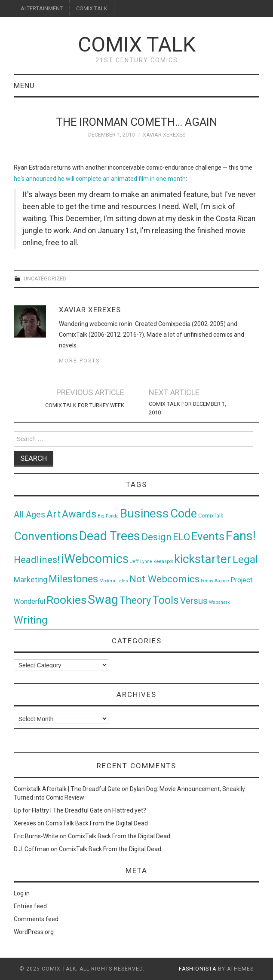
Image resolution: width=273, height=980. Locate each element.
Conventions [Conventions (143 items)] (46, 536)
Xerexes (25, 823)
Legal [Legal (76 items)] (245, 559)
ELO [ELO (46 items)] (181, 537)
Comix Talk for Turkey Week (85, 405)
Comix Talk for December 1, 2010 (187, 408)
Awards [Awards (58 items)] (79, 514)
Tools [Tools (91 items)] (166, 600)
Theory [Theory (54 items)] (135, 600)
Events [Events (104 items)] (208, 536)
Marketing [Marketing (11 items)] (31, 580)
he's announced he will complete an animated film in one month (100, 179)
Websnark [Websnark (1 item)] (219, 602)
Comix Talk (137, 44)
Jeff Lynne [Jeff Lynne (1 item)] (141, 562)
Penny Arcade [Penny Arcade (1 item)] (215, 581)
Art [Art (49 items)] (54, 514)
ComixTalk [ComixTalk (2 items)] (211, 516)
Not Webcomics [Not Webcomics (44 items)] (164, 579)
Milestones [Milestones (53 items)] (73, 579)
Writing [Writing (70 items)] (31, 620)
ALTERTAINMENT (42, 8)
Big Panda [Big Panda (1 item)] (108, 516)
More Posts (79, 361)
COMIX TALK (92, 8)
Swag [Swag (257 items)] (103, 600)
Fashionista (198, 969)
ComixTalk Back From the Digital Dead (97, 823)
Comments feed (36, 919)
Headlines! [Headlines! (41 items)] (37, 560)
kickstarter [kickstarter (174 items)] (203, 559)
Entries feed (30, 906)
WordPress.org (34, 932)
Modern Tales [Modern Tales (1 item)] (114, 581)
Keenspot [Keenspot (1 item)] (163, 562)
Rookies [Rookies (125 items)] (66, 600)
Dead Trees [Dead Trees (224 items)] (110, 536)
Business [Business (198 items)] (144, 513)
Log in (22, 893)
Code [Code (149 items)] (184, 514)
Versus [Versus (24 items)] (194, 601)
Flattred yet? (129, 810)
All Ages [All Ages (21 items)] (29, 515)
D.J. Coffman (32, 849)
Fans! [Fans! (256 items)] (241, 536)
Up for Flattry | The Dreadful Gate (58, 810)
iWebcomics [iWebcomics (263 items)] (95, 559)
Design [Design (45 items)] (156, 537)
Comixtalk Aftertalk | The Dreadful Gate (67, 789)
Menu (24, 85)
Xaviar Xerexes (164, 135)
